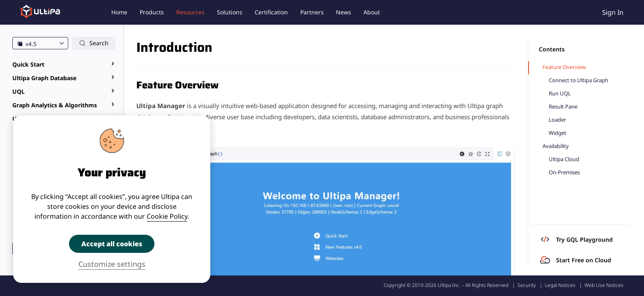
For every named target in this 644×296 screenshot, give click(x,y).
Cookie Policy (167, 216)
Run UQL (560, 94)
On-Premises (564, 172)
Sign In (613, 12)
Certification (271, 12)
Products (152, 12)
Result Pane (563, 107)
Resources (190, 12)
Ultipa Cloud (564, 159)
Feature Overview (564, 67)
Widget (558, 133)
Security (527, 285)
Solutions (230, 12)
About (372, 12)
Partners (312, 12)
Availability (556, 146)
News (344, 12)
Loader (557, 120)
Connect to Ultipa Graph (578, 80)
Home (119, 12)
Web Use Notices (604, 285)
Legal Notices (560, 285)
